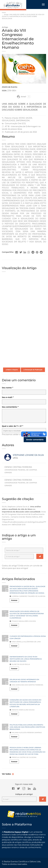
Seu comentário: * (10, 407)
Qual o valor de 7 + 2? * (12, 426)
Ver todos (7, 774)
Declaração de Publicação (33, 370)
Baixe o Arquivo (12, 370)
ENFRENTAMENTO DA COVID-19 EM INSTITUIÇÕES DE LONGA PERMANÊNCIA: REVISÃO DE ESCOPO (26, 659)
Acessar (14, 600)
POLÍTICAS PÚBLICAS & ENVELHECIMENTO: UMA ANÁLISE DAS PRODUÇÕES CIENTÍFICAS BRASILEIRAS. (27, 727)
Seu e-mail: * (8, 397)
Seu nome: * (8, 388)
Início (4, 12)
